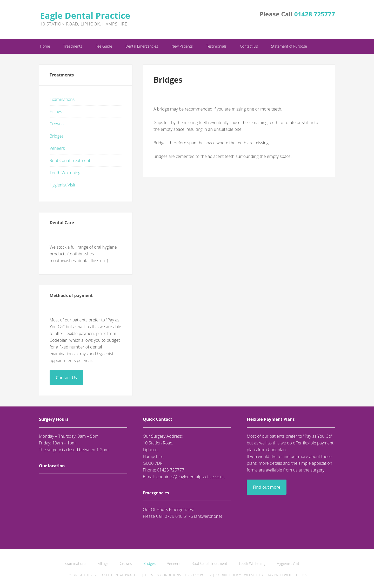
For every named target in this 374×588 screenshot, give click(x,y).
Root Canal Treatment (70, 160)
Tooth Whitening (65, 173)
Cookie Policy (229, 575)
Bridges (57, 136)
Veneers (57, 148)
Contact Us (66, 378)
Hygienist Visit (62, 185)
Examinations (62, 99)
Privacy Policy (199, 575)
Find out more (267, 487)
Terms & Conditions (163, 575)
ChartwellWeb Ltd (281, 575)
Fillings (56, 112)
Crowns (57, 124)
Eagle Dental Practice (85, 15)
